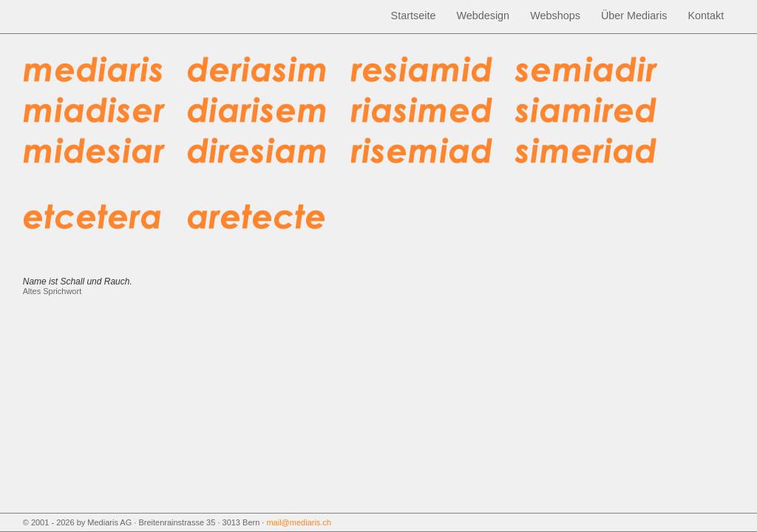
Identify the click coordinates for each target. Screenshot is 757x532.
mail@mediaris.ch (299, 522)
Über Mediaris (634, 16)
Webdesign (483, 16)
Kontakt (706, 16)
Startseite (414, 16)
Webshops (555, 16)
